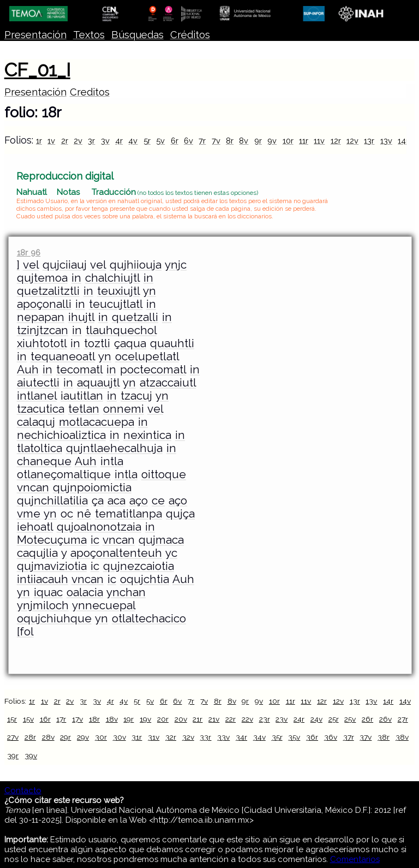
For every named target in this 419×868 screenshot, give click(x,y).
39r (13, 756)
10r (288, 141)
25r (334, 719)
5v (160, 141)
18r (94, 719)
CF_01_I (37, 70)
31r (137, 737)
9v (272, 141)
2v (78, 141)
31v (154, 737)
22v (247, 719)
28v (48, 737)
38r (384, 737)
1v (51, 141)
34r (241, 737)
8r (230, 141)
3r (91, 141)
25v (350, 719)
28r (30, 737)
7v (216, 141)
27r (403, 719)
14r (403, 141)
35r (277, 737)
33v (223, 737)
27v (13, 737)
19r (128, 719)
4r (119, 141)
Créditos (190, 35)
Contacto (23, 790)
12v (352, 141)
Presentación (35, 35)
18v (112, 719)
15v (28, 719)
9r (258, 141)
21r (197, 719)
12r (336, 141)
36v (331, 737)
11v (319, 141)
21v (214, 719)
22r (231, 719)
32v (188, 737)
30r (101, 737)
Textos (89, 35)
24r (299, 719)
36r (312, 737)
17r (61, 719)
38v (402, 737)
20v (181, 719)
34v (259, 737)
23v (282, 719)
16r (45, 719)
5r (147, 141)
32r (171, 737)
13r (369, 141)
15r (12, 719)
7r (202, 141)
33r (205, 737)
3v (105, 141)
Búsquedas (137, 35)
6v (188, 141)
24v (316, 719)
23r (265, 719)
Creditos (90, 92)
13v (386, 141)
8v (244, 141)
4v (133, 141)
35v (294, 737)
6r (175, 141)
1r (39, 141)
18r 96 (29, 252)
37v (366, 737)
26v (385, 719)
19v (145, 719)
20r (163, 719)
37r (349, 737)
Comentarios (355, 859)
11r (304, 141)
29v (83, 737)
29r (65, 737)
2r (65, 141)
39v (31, 756)
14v (405, 701)
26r (367, 719)
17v (77, 719)
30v (119, 737)
